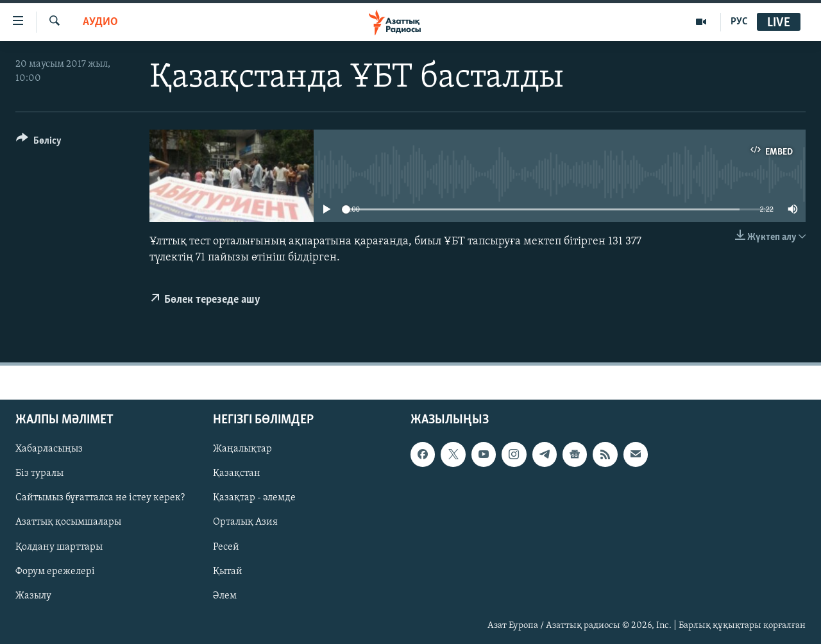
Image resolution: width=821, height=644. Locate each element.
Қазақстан (237, 473)
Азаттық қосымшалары (68, 522)
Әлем (225, 595)
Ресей (226, 547)
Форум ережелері (55, 571)
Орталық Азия (245, 522)
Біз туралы (39, 473)
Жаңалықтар (242, 449)
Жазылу (33, 595)
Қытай (228, 571)
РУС (739, 22)
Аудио (100, 22)
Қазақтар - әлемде (254, 498)
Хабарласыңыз (49, 449)
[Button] (39, 143)
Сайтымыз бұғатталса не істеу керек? (100, 498)
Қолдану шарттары (59, 547)
